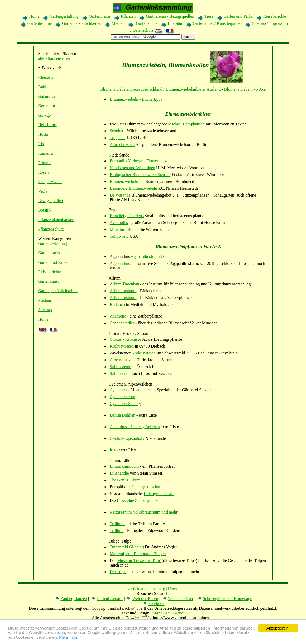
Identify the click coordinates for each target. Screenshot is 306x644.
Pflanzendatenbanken (56, 220)
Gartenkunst (48, 281)
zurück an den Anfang (146, 589)
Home (34, 16)
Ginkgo (44, 115)
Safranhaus (119, 374)
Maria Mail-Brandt (168, 613)
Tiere (209, 16)
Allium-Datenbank (126, 284)
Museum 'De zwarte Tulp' (139, 561)
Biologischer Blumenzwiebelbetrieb (140, 175)
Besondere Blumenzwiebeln (133, 188)
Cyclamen (118, 390)
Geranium (46, 106)
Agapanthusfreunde (147, 257)
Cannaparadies (122, 323)
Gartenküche (147, 23)
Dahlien (45, 87)
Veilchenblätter (181, 599)
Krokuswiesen (122, 346)
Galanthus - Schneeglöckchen (135, 427)
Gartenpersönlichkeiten (82, 23)
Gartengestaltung (64, 16)
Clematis (46, 77)
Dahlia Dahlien (123, 415)
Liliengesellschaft (147, 487)
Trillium (117, 524)
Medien (118, 23)
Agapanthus (120, 263)
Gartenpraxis (100, 16)
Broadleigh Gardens (127, 216)
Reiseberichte (275, 16)
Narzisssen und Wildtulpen (132, 168)
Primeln (45, 163)
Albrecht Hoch (122, 145)
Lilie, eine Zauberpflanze (138, 501)
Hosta (43, 134)
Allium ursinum (123, 291)
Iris (41, 144)
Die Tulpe (118, 572)
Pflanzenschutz (51, 229)
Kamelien (46, 153)
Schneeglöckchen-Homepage (228, 599)
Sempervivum (50, 182)
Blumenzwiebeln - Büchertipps (136, 99)
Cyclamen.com (122, 397)
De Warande (120, 195)
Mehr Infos (68, 638)
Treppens (118, 138)
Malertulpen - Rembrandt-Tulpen (138, 554)
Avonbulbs (119, 223)
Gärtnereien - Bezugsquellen (170, 16)
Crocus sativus (122, 360)
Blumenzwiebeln (124, 181)
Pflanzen (128, 16)
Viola (43, 191)
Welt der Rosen (145, 599)
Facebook (156, 604)
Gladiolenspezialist (126, 438)
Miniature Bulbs (123, 229)
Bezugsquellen (50, 201)
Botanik (45, 210)
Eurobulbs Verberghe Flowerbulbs (139, 161)
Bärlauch (117, 304)
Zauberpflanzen (74, 599)
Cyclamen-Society (125, 404)
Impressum (278, 23)
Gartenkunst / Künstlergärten (217, 23)
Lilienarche (119, 473)
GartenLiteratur (110, 599)
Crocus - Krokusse (125, 339)
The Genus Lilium (125, 480)
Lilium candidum (124, 466)
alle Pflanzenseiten (54, 58)
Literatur (175, 23)
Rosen (43, 172)
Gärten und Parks (238, 16)
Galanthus (47, 96)
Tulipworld (119, 236)
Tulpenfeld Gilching (127, 547)
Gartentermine (40, 23)
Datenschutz (143, 30)
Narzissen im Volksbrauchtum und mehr (144, 512)
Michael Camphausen (186, 124)
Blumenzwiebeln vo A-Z (245, 89)
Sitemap (259, 23)
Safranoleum (121, 367)
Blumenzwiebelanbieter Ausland (193, 89)
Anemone (118, 316)
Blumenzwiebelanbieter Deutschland (131, 89)
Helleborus (47, 125)
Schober (117, 131)
